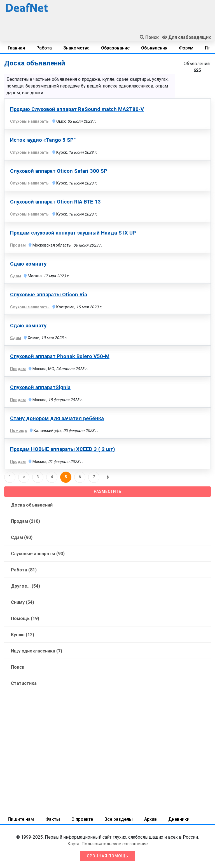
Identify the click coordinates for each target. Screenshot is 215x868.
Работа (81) (24, 570)
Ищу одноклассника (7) (37, 651)
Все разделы (119, 819)
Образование (115, 48)
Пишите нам (21, 819)
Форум (186, 48)
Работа (44, 48)
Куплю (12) (23, 635)
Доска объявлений (32, 505)
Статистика (24, 683)
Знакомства (76, 48)
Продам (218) (25, 521)
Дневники (179, 819)
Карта (73, 844)
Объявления (154, 48)
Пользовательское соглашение (115, 844)
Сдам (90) (22, 537)
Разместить (108, 491)
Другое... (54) (25, 586)
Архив (150, 819)
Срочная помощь (107, 856)
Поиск (18, 667)
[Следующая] (108, 477)
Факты (53, 819)
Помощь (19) (25, 619)
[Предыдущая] (24, 477)
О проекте (82, 819)
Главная (16, 48)
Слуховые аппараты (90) (38, 554)
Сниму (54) (23, 602)
